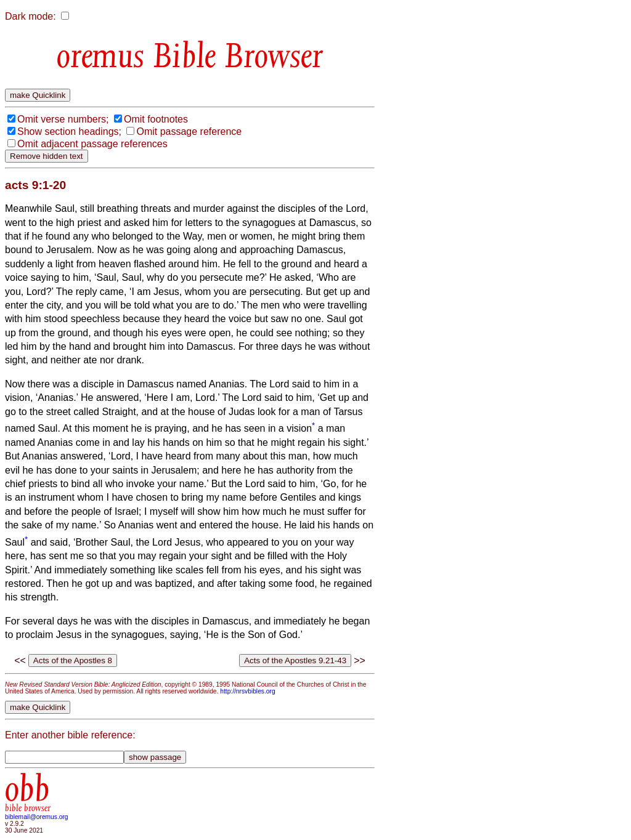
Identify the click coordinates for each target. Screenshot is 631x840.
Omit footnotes (156, 119)
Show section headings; (69, 131)
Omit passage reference (189, 131)
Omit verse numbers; (63, 119)
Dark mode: (31, 16)
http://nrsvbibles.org (247, 691)
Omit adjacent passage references (92, 144)
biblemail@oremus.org (37, 817)
